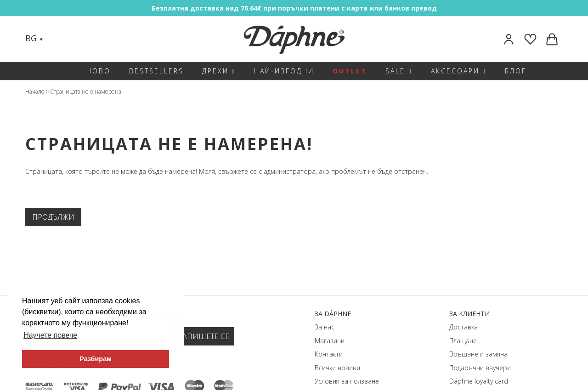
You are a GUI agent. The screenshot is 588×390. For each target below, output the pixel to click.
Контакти (329, 354)
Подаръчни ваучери (480, 368)
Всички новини (337, 368)
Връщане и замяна (478, 354)
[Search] (59, 39)
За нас (325, 327)
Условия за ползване (347, 381)
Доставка (464, 327)
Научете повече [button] (50, 335)
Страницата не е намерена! (86, 92)
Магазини (330, 341)
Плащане (463, 341)
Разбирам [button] (96, 359)
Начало (35, 92)
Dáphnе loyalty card (479, 381)
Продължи (53, 217)
